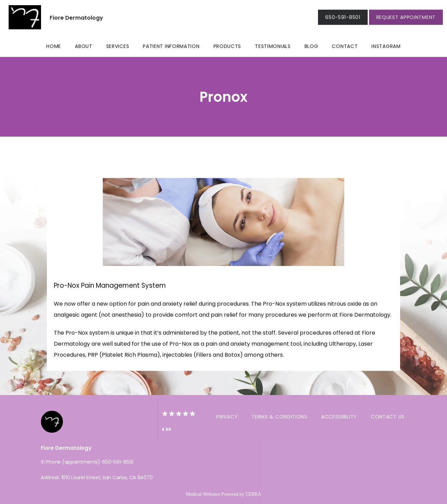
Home (54, 46)
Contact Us (388, 417)
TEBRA (253, 494)
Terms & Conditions (279, 417)
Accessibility (339, 417)
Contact (345, 46)
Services (118, 46)
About (84, 46)
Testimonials (273, 46)
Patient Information (171, 46)
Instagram (386, 46)
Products (227, 46)
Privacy (227, 417)
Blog (311, 46)
